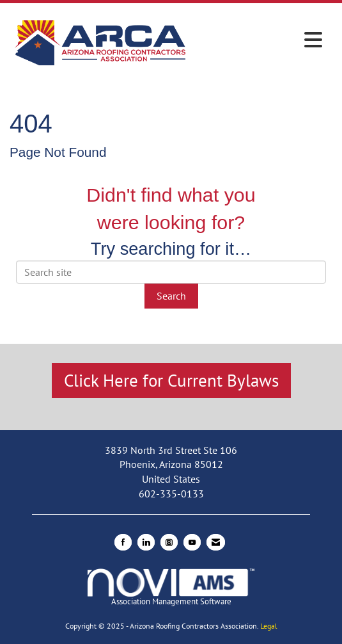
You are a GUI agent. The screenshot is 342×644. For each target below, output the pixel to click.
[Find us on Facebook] (123, 542)
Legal (269, 626)
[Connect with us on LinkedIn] (146, 542)
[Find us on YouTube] (192, 542)
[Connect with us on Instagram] (169, 542)
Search (171, 296)
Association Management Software (171, 588)
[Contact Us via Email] (216, 542)
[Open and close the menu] (260, 40)
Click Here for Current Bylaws (171, 380)
